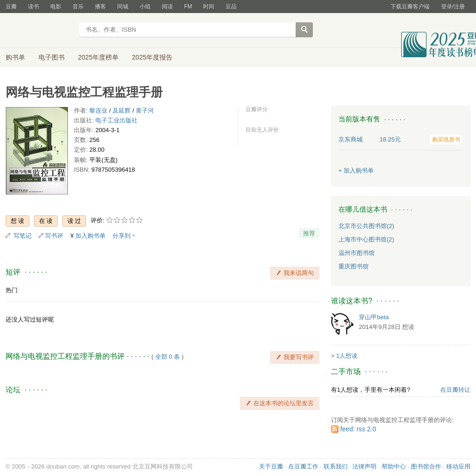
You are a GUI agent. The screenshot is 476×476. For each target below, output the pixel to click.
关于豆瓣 (271, 466)
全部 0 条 (168, 357)
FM (188, 7)
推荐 (309, 233)
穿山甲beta (374, 317)
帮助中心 (394, 466)
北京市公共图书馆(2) (366, 226)
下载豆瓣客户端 (410, 7)
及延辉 (122, 111)
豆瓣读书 (39, 31)
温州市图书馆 (357, 253)
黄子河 (145, 111)
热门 (12, 290)
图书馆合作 (426, 466)
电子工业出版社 (116, 120)
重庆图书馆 (354, 266)
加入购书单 (90, 236)
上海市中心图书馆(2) (366, 239)
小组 (145, 7)
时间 (209, 7)
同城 (123, 7)
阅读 (167, 7)
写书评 (54, 236)
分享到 (122, 236)
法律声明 (364, 466)
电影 (56, 7)
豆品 (231, 7)
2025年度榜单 (98, 57)
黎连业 (98, 111)
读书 (33, 7)
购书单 (15, 57)
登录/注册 (453, 7)
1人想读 (347, 356)
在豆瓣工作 (303, 466)
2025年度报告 (152, 57)
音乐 (78, 7)
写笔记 (23, 236)
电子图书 (52, 57)
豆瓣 (11, 7)
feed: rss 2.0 (358, 429)
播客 (100, 7)
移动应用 (458, 466)
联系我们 (336, 466)
